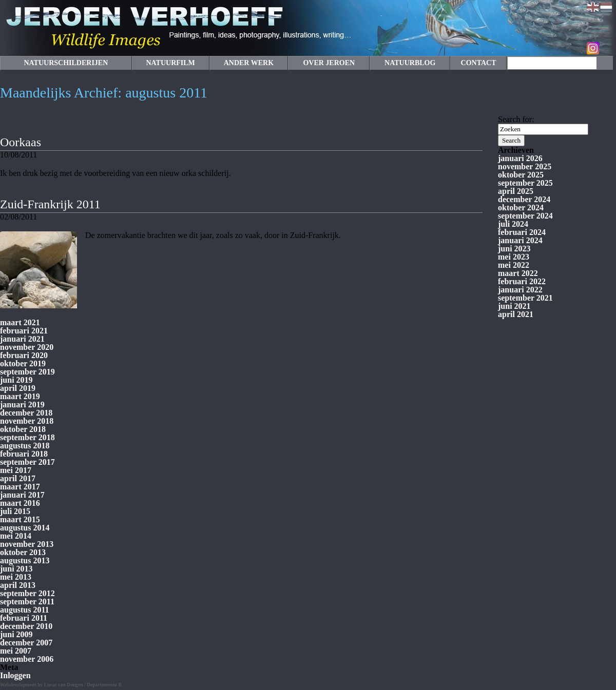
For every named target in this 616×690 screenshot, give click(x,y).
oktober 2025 (521, 175)
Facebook (606, 48)
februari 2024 (522, 232)
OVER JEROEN (329, 63)
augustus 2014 (25, 528)
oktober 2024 (521, 208)
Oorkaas (21, 142)
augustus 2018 (25, 446)
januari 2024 (520, 240)
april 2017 (18, 478)
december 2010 (26, 626)
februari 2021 (24, 331)
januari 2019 (22, 405)
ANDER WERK (249, 63)
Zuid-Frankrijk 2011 (50, 204)
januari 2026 (520, 158)
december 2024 (524, 199)
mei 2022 (514, 265)
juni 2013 (16, 569)
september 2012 (27, 593)
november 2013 (27, 544)
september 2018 (27, 437)
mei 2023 (514, 257)
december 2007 (26, 643)
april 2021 (516, 314)
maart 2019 (20, 396)
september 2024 (525, 216)
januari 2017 (22, 495)
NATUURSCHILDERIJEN (66, 63)
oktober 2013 (23, 552)
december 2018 (26, 413)
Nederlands (606, 7)
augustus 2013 (25, 560)
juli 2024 (513, 224)
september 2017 (27, 462)
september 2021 (525, 298)
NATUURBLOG (410, 63)
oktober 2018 (23, 429)
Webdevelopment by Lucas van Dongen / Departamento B (61, 685)
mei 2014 (16, 536)
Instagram (593, 48)
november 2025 (525, 166)
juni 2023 (514, 249)
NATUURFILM (170, 63)
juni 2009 (16, 634)
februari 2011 (24, 618)
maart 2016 (20, 503)
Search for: (516, 119)
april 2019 (18, 388)
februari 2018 (24, 454)
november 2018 (27, 421)
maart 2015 (20, 519)
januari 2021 (22, 339)
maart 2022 (518, 273)
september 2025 (525, 183)
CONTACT (479, 63)
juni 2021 (514, 306)
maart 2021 (20, 322)
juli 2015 (15, 511)
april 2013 (18, 585)
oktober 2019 (23, 363)
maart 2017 (20, 487)
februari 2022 (522, 281)
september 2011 (27, 602)
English (593, 7)
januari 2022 (520, 290)
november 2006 (27, 659)
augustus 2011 (25, 610)
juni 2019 (16, 380)
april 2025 (516, 191)
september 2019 (27, 372)
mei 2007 (16, 651)
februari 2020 (24, 355)
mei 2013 (16, 577)
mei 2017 (16, 470)
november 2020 (27, 347)
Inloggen (15, 675)
